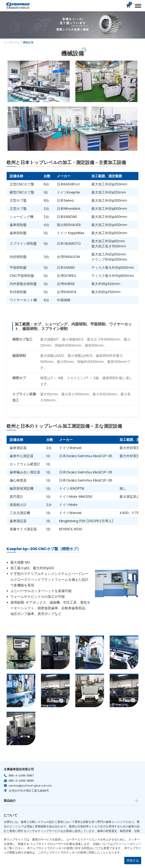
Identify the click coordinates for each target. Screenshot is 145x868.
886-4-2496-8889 (21, 781)
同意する (133, 861)
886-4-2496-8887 (21, 775)
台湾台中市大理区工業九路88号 (29, 791)
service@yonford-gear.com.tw (30, 786)
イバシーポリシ (128, 844)
